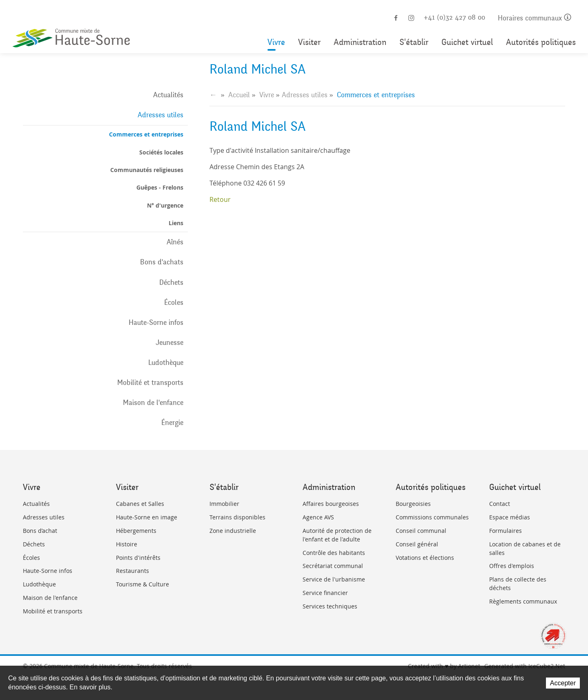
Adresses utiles (160, 115)
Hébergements (136, 531)
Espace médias (510, 517)
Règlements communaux (523, 601)
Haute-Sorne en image (147, 517)
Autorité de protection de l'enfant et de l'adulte (337, 535)
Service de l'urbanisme (334, 579)
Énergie (172, 423)
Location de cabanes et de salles (525, 548)
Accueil (239, 95)
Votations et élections (425, 558)
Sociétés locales (161, 152)
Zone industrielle (233, 531)
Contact (500, 504)
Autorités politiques (541, 42)
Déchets (171, 282)
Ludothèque (166, 362)
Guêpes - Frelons (160, 187)
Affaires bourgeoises (331, 504)
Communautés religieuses (147, 170)
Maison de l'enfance (153, 403)
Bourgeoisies (413, 504)
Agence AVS (318, 517)
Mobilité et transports (150, 382)
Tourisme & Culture (143, 584)
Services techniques (330, 606)
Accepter (563, 683)
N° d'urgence (165, 205)
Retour (220, 199)
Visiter (309, 42)
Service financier (325, 593)
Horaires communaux (535, 18)
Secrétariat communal (333, 566)
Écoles (174, 302)
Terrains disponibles (237, 517)
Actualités (168, 95)
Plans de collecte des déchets (518, 584)
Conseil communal (421, 531)
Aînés (175, 242)
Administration (360, 42)
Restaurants (133, 571)
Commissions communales (432, 517)
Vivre (276, 42)
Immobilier (224, 504)
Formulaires (506, 531)
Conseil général (417, 544)
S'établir (414, 42)
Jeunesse (169, 342)
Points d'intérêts (138, 558)
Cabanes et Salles (140, 504)
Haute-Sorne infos (156, 322)
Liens (176, 223)
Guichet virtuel (467, 42)
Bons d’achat (40, 531)
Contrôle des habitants (334, 553)
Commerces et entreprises (146, 134)
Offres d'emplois (512, 566)
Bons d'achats (162, 262)
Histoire (127, 544)
